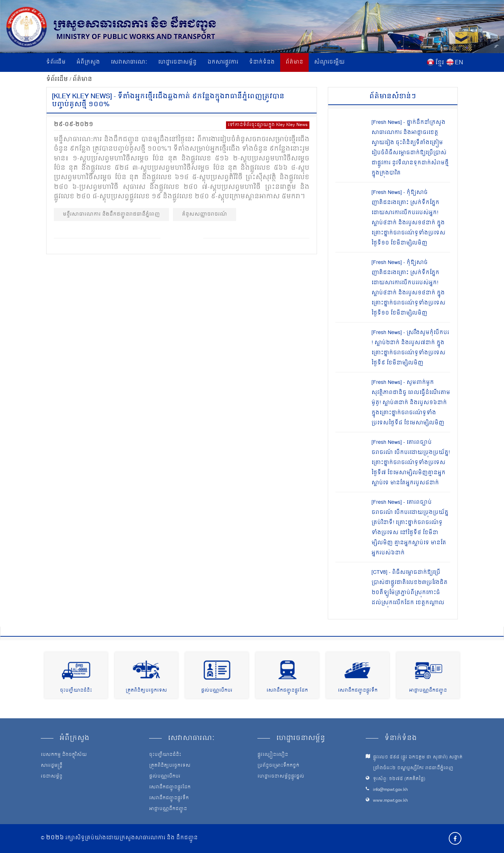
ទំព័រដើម (56, 62)
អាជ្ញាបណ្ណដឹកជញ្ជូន (428, 691)
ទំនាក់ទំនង (262, 62)
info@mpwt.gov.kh (390, 790)
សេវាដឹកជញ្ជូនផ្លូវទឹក (358, 691)
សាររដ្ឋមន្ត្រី (52, 766)
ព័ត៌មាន (294, 62)
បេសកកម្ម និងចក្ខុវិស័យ (64, 755)
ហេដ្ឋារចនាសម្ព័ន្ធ (177, 62)
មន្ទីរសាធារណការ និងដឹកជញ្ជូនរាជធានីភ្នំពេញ (111, 214)
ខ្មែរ (440, 63)
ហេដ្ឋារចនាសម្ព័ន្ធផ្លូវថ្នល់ (281, 777)
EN (459, 63)
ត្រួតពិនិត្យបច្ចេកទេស (146, 691)
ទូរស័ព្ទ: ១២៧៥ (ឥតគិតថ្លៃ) (399, 779)
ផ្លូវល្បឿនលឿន (273, 755)
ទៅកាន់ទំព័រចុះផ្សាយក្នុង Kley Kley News (268, 125)
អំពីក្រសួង (88, 62)
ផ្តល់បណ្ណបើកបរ (217, 691)
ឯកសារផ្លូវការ (223, 62)
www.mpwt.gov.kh (390, 801)
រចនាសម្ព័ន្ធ (52, 777)
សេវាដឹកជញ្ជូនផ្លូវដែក (287, 691)
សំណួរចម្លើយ (329, 62)
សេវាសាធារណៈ (129, 62)
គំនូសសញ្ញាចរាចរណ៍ (205, 214)
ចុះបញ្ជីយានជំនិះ (76, 691)
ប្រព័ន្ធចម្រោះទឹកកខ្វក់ (278, 766)
